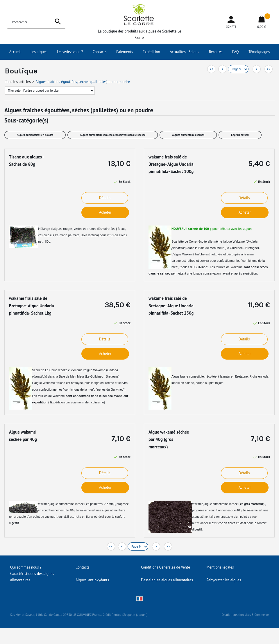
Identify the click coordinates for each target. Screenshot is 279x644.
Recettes (216, 52)
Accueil (15, 52)
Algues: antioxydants (92, 580)
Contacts (100, 52)
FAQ (236, 52)
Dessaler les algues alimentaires (167, 580)
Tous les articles (18, 82)
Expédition (151, 52)
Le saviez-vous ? (70, 52)
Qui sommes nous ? (26, 567)
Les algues (39, 52)
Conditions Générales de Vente (166, 567)
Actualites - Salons (184, 52)
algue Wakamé (184, 254)
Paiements (125, 52)
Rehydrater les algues (224, 580)
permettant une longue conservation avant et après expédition (214, 273)
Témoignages (259, 52)
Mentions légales (220, 567)
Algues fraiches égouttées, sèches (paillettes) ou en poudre (83, 82)
